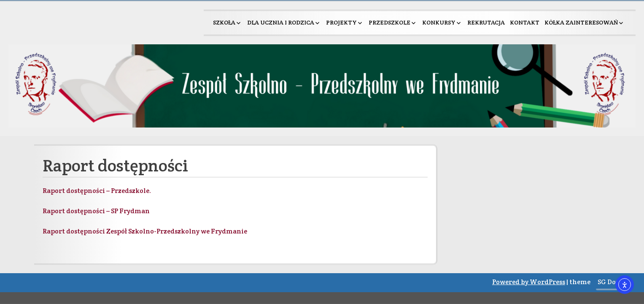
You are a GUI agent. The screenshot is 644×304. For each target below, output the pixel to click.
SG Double (614, 282)
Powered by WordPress (529, 282)
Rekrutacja (486, 22)
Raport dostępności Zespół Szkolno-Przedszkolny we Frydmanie (145, 231)
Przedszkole (389, 22)
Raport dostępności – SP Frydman (96, 211)
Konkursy (439, 22)
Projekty (341, 22)
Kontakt (525, 22)
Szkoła (224, 22)
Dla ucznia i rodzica (281, 22)
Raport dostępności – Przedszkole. (97, 191)
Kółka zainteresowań (581, 22)
